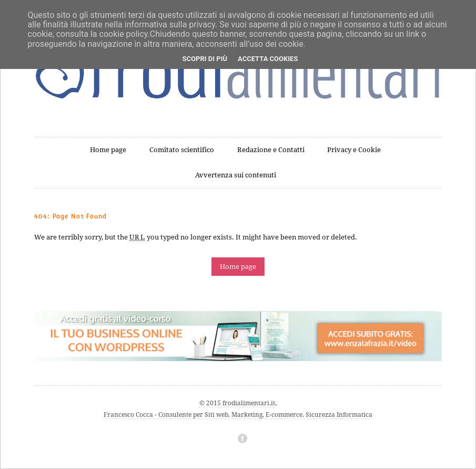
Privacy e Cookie (354, 150)
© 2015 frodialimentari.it (237, 403)
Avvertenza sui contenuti (236, 175)
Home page (108, 150)
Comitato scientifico (182, 150)
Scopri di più (205, 59)
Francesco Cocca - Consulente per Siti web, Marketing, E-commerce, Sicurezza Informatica (238, 415)
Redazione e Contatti (271, 150)
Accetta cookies (268, 59)
